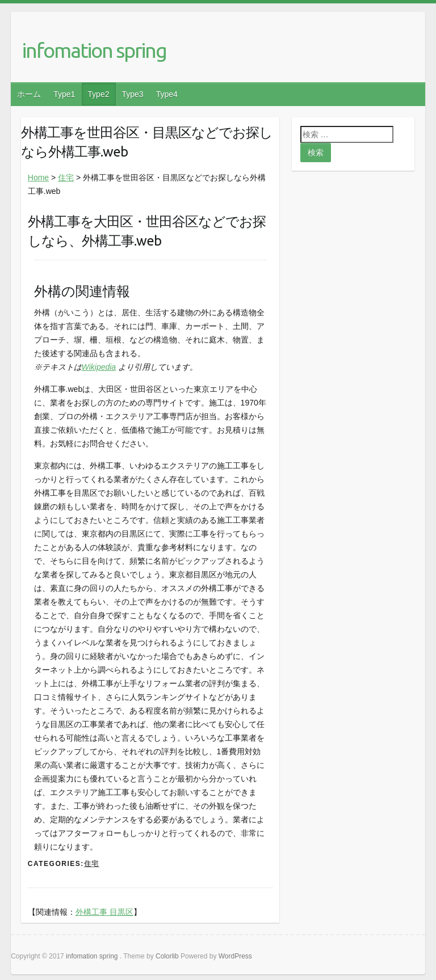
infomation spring (94, 50)
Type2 (98, 94)
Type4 (167, 94)
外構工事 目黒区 (104, 912)
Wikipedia (99, 367)
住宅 (66, 178)
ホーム (29, 94)
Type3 (132, 94)
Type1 (64, 94)
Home (38, 178)
